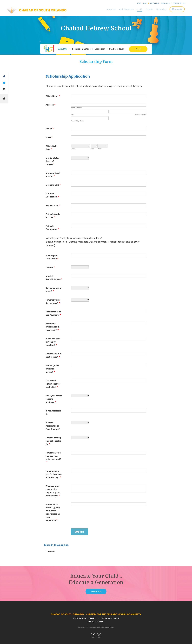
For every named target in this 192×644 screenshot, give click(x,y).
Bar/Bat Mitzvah (117, 49)
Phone (50, 129)
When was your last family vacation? (53, 342)
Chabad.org (91, 627)
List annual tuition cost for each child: (53, 384)
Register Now (96, 591)
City (72, 114)
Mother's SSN (53, 185)
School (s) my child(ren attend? (52, 369)
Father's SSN (53, 205)
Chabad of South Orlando (43, 10)
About (145, 3)
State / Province (141, 114)
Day (92, 149)
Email (49, 137)
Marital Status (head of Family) (53, 161)
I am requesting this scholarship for (53, 441)
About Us (111, 9)
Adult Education (126, 9)
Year (100, 149)
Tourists (149, 9)
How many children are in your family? (53, 327)
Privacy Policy (109, 627)
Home (139, 3)
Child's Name (53, 96)
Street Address (76, 107)
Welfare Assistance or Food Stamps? (53, 426)
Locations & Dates (81, 49)
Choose (50, 267)
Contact (176, 3)
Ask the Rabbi (154, 3)
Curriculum (100, 49)
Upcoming (161, 9)
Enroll (138, 49)
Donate (178, 9)
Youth (140, 9)
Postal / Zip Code (77, 121)
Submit (79, 532)
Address (51, 105)
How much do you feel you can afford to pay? (54, 474)
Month (73, 149)
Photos (51, 551)
